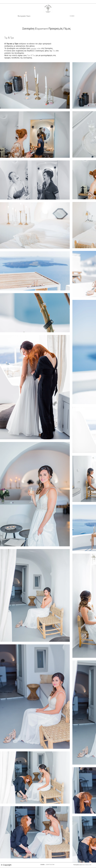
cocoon (33, 48)
